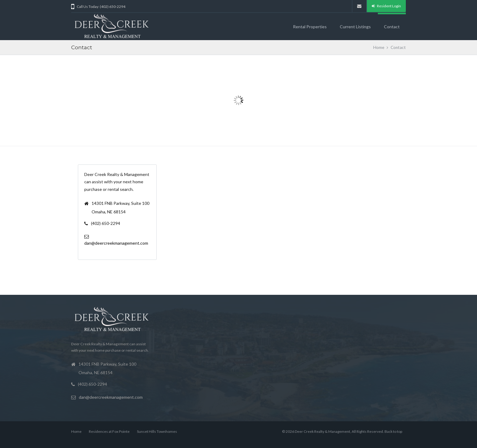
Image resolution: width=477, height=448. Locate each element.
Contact (392, 27)
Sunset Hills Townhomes (157, 431)
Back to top (393, 431)
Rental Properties (310, 27)
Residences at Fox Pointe (109, 431)
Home (379, 47)
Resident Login (386, 6)
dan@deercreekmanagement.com (116, 243)
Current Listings (355, 27)
